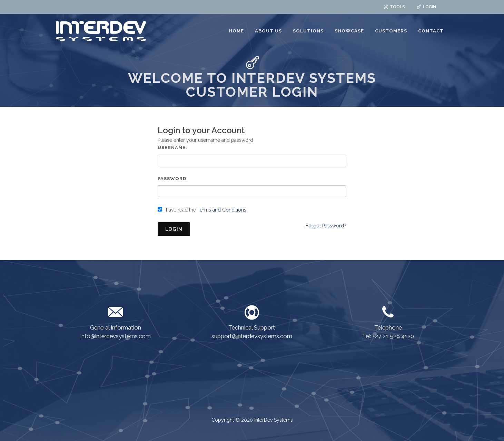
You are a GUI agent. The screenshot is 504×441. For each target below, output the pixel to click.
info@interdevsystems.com (116, 336)
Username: (172, 148)
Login (174, 229)
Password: (173, 179)
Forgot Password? (326, 226)
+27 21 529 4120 (393, 336)
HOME (236, 31)
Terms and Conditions (222, 210)
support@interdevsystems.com (252, 336)
